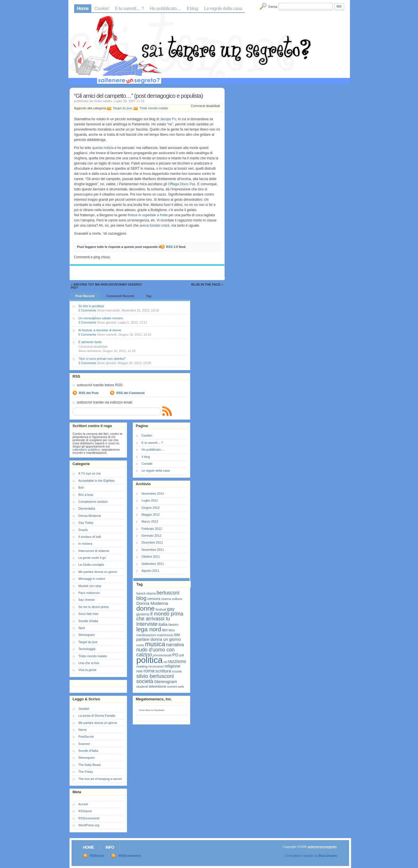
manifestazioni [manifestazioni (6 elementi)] (146, 635)
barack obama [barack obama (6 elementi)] (146, 593)
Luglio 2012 (150, 500)
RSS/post (85, 811)
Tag (149, 296)
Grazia (83, 530)
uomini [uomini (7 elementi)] (172, 686)
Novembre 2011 (153, 550)
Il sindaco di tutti (90, 537)
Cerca (273, 7)
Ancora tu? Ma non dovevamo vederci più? (106, 286)
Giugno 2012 (151, 508)
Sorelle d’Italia (88, 751)
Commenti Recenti (120, 296)
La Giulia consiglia (91, 565)
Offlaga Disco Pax (182, 184)
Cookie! (102, 8)
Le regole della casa (223, 8)
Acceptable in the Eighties (97, 481)
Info (110, 847)
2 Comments (87, 310)
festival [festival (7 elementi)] (161, 609)
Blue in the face (206, 284)
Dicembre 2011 (152, 542)
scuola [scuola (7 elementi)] (177, 671)
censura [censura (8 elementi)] (154, 599)
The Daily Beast (90, 765)
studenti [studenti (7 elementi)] (142, 686)
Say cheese (87, 600)
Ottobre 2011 (151, 557)
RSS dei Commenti (130, 393)
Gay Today (86, 523)
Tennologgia (87, 649)
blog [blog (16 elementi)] (141, 598)
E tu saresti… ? (129, 8)
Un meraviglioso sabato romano (101, 318)
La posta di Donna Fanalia (97, 716)
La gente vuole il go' (93, 558)
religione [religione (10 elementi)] (173, 666)
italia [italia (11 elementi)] (163, 624)
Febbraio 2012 (152, 529)
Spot (82, 628)
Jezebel (84, 709)
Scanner (84, 744)
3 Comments (87, 322)
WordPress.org (89, 825)
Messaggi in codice (92, 579)
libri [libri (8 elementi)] (165, 630)
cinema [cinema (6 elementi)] (166, 599)
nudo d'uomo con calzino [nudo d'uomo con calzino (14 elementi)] (156, 652)
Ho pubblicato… (165, 8)
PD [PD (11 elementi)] (175, 655)
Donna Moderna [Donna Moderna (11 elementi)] (152, 603)
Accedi (83, 804)
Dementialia (87, 508)
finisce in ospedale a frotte (148, 215)
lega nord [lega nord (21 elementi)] (149, 629)
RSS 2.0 (172, 247)
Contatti (147, 464)
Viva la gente (87, 670)
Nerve (83, 730)
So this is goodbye (91, 306)
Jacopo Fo (168, 119)
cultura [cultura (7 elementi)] (177, 599)
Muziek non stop (90, 586)
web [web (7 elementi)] (181, 686)
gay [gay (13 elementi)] (171, 609)
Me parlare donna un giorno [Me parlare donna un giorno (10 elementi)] (159, 637)
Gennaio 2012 (152, 536)
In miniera (85, 544)
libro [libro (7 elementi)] (172, 630)
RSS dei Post (89, 393)
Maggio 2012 (151, 515)
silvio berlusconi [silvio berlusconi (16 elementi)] (155, 676)
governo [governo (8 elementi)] (143, 614)
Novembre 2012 (153, 494)
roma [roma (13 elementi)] (149, 671)
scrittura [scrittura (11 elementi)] (163, 671)
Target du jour (122, 108)
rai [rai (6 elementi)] (165, 662)
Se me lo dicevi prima (94, 607)
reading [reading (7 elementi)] (142, 666)
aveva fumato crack (155, 225)
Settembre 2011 (153, 564)
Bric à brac (86, 495)
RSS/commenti (89, 818)
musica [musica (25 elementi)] (155, 644)
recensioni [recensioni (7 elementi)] (156, 666)
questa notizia (103, 148)
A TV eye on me (90, 473)
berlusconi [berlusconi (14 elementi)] (168, 593)
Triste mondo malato (154, 108)
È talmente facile (90, 342)
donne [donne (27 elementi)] (146, 608)
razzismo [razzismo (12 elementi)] (177, 661)
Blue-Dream (328, 856)
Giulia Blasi (145, 710)
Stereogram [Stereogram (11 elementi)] (165, 681)
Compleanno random (93, 502)
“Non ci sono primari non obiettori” (102, 359)
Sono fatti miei (88, 614)
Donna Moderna (90, 516)
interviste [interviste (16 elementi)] (147, 624)
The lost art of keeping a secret (100, 779)
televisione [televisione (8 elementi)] (158, 686)
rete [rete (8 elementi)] (140, 671)
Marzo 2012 (150, 521)
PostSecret (86, 737)
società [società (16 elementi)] (145, 681)
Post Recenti (85, 296)
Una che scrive (89, 663)
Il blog (192, 8)
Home (83, 8)
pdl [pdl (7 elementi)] (182, 655)
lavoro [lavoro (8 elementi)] (173, 625)
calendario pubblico (86, 450)
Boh (81, 487)
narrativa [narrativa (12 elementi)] (175, 645)
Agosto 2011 (151, 571)
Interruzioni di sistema (94, 551)
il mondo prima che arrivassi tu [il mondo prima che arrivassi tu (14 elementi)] (160, 616)
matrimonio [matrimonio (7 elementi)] (165, 635)
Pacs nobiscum (89, 593)
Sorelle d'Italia (88, 621)
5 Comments (87, 334)
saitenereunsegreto (322, 847)
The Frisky (86, 772)
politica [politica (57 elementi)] (150, 660)
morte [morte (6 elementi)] (140, 645)
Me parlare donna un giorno (98, 572)
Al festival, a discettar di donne (100, 330)
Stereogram (87, 635)
